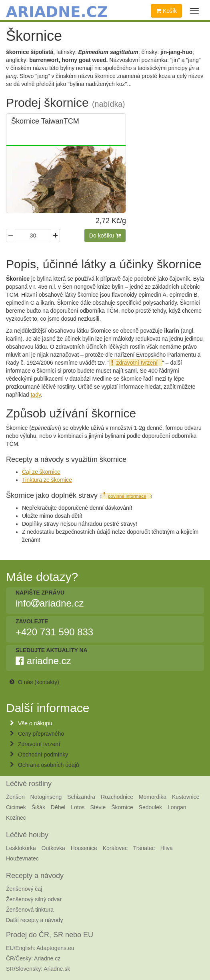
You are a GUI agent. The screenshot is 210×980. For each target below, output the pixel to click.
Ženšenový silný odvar (34, 899)
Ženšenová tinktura (30, 910)
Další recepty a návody (34, 920)
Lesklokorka (21, 848)
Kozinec (16, 818)
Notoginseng (46, 797)
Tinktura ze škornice (47, 480)
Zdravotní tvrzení (39, 744)
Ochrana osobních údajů (49, 765)
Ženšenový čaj (24, 889)
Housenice (84, 848)
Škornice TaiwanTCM (45, 121)
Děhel (58, 807)
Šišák (38, 807)
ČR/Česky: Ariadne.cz (33, 958)
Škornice (122, 807)
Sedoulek (150, 807)
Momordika (153, 797)
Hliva (167, 848)
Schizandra (81, 797)
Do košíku (105, 236)
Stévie (98, 807)
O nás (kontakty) (39, 682)
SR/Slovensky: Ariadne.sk (38, 969)
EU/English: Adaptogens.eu (40, 948)
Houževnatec (22, 858)
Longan (177, 807)
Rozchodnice (117, 797)
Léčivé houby (27, 835)
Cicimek (16, 807)
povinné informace (127, 496)
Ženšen (15, 797)
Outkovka (53, 848)
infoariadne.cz (50, 603)
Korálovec (115, 848)
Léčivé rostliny (29, 784)
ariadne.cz (43, 661)
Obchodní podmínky (43, 754)
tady (35, 395)
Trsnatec (144, 848)
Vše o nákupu (35, 723)
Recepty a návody (35, 876)
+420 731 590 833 (54, 632)
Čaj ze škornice (41, 472)
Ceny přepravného (41, 734)
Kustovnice (186, 797)
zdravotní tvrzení (137, 363)
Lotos (78, 807)
